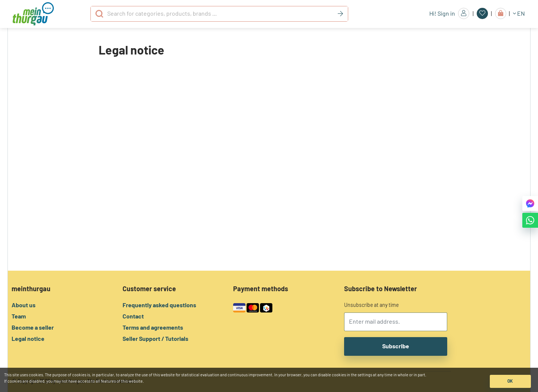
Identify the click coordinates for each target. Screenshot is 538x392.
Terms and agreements (153, 328)
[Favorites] (482, 13)
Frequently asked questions (159, 305)
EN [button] (519, 14)
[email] (396, 322)
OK (510, 381)
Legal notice (28, 339)
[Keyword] (340, 14)
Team (19, 317)
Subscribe (396, 346)
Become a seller (33, 328)
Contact (133, 317)
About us (24, 305)
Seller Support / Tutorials (155, 339)
